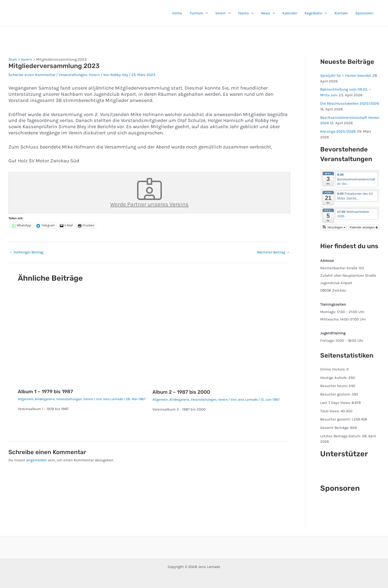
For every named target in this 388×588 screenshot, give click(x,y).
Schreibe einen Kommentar (32, 75)
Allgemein (26, 399)
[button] (206, 13)
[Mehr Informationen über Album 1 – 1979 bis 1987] (82, 338)
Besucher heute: (334, 386)
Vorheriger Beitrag (26, 252)
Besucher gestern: (336, 394)
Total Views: (330, 411)
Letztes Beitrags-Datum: (341, 436)
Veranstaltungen (72, 75)
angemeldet (36, 460)
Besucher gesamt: (336, 419)
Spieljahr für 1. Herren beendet (346, 75)
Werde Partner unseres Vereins (149, 193)
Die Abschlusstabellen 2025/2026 (349, 103)
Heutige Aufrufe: (334, 377)
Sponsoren (364, 13)
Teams (246, 13)
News (268, 13)
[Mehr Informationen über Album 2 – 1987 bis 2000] (217, 338)
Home (177, 13)
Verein (223, 13)
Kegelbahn (316, 13)
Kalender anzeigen (364, 227)
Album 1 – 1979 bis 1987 (45, 392)
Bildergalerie (45, 399)
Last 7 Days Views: (336, 402)
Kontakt (341, 13)
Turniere (199, 13)
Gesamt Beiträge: (335, 427)
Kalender (290, 13)
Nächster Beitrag (273, 252)
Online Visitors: (333, 369)
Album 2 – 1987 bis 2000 (181, 392)
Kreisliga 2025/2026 (337, 131)
